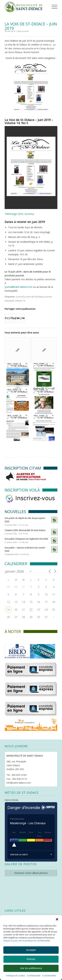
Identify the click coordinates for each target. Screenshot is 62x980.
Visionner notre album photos (31, 873)
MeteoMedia (11, 800)
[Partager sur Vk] (18, 318)
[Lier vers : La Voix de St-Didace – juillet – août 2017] (44, 402)
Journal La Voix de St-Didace (30, 297)
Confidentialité (34, 976)
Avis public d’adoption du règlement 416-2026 (26, 539)
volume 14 (20, 301)
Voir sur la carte (31, 855)
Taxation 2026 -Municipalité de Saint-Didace (25, 530)
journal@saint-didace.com (19, 287)
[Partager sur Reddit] (21, 318)
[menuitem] (49, 7)
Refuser (31, 959)
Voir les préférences (31, 968)
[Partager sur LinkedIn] (14, 318)
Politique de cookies (16, 976)
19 (8, 610)
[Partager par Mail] (24, 318)
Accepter (31, 950)
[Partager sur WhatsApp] (10, 318)
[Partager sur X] (7, 318)
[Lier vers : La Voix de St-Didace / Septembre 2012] (44, 350)
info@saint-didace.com (19, 783)
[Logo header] (26, 7)
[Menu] (50, 7)
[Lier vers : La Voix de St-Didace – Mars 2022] (18, 402)
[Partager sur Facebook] (5, 318)
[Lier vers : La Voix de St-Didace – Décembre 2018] (18, 428)
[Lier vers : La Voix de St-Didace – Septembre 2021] (44, 376)
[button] (57, 919)
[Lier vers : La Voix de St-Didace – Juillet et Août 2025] (18, 350)
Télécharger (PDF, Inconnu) (19, 214)
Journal (25, 31)
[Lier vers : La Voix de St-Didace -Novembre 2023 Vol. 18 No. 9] (18, 376)
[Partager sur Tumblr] (16, 318)
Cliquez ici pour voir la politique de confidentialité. (27, 941)
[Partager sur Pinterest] (12, 318)
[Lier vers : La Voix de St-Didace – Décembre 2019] (44, 428)
